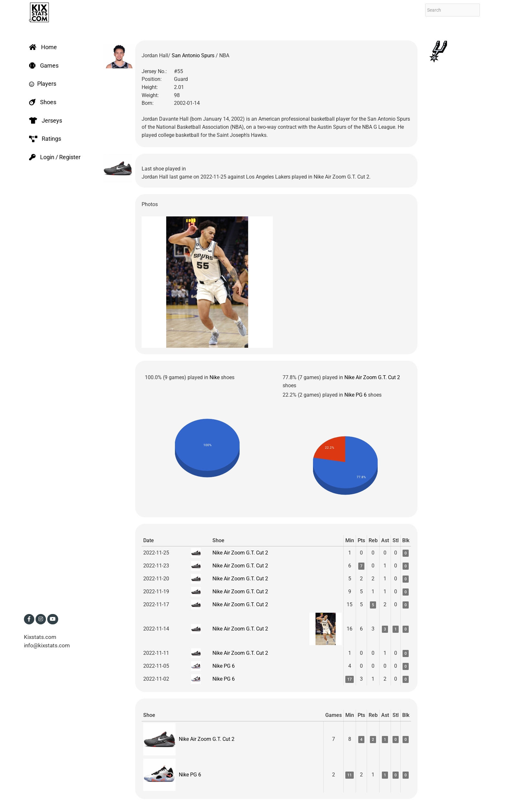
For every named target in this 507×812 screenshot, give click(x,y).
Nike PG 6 (356, 395)
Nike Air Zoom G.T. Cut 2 (372, 377)
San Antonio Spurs (194, 55)
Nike (215, 377)
